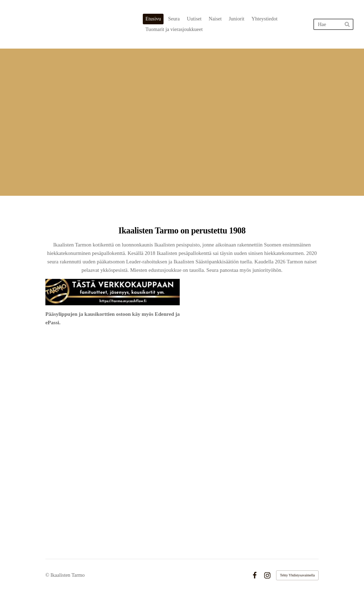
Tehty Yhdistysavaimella (297, 575)
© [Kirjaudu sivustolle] (48, 575)
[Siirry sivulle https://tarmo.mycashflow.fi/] (113, 292)
